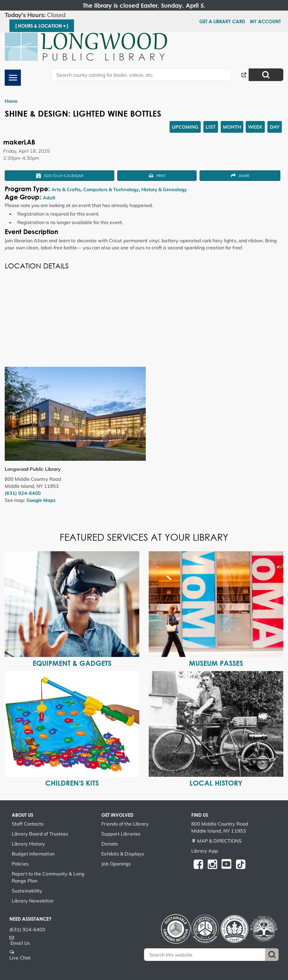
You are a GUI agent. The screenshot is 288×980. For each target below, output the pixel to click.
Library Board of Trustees (40, 834)
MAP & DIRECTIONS (220, 841)
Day (275, 127)
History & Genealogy (164, 189)
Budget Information (33, 854)
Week (255, 127)
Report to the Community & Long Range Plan (48, 877)
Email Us (20, 943)
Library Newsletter (33, 901)
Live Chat (20, 958)
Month (232, 127)
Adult (49, 198)
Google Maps (41, 500)
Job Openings (116, 864)
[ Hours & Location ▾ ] (42, 26)
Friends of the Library (125, 824)
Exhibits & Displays (123, 854)
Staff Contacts (28, 824)
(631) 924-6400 (23, 493)
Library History (29, 844)
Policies (20, 864)
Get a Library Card (222, 21)
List (211, 127)
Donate (110, 844)
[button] (67, 15)
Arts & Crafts (66, 189)
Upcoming (185, 127)
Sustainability (27, 891)
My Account (265, 21)
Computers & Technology (111, 189)
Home (11, 101)
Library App (205, 851)
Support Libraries (121, 834)
